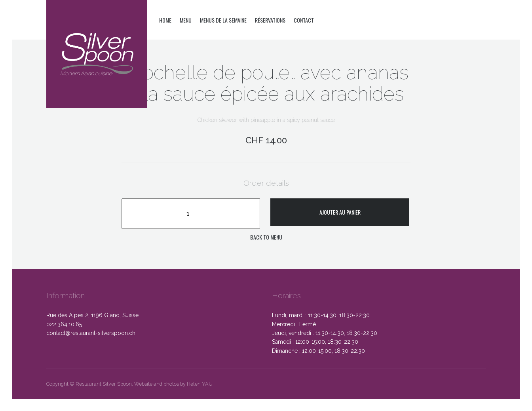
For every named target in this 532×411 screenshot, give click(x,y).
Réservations (270, 20)
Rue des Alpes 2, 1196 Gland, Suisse (92, 315)
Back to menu (266, 237)
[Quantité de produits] (191, 213)
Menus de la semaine (223, 20)
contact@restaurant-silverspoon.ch (91, 333)
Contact (304, 20)
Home (165, 20)
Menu (186, 20)
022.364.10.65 (64, 324)
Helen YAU (200, 384)
